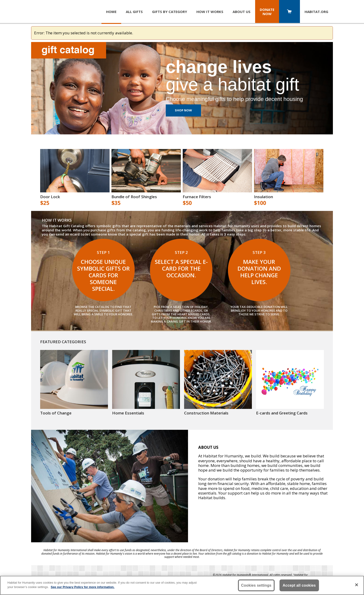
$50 (187, 203)
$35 (116, 203)
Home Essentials (128, 413)
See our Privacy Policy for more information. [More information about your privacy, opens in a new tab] (83, 587)
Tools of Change (56, 413)
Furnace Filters (197, 197)
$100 (260, 203)
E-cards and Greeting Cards (282, 413)
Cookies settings (256, 585)
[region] (182, 585)
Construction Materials (206, 413)
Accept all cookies (299, 585)
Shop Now (183, 110)
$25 (45, 203)
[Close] (357, 585)
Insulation (263, 197)
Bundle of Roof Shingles (134, 197)
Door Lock (50, 197)
